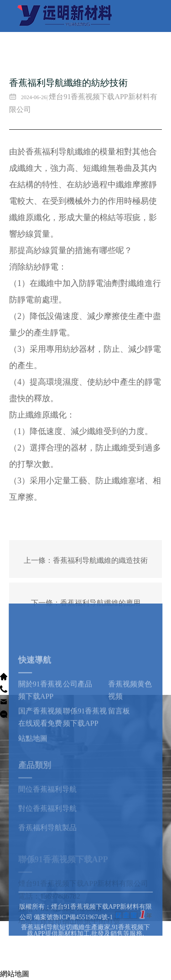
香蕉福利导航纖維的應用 (100, 603)
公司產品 (78, 725)
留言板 (119, 752)
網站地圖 (15, 974)
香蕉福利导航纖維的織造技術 (100, 560)
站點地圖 (33, 779)
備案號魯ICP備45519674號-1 (73, 941)
